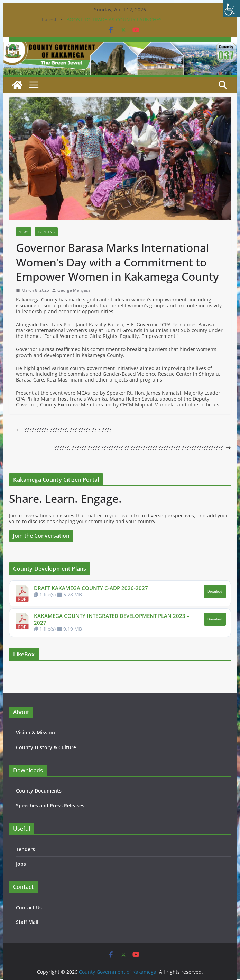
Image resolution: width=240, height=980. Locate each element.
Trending (46, 232)
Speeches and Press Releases (50, 806)
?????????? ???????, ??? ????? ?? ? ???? (64, 430)
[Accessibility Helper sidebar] (232, 8)
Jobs (21, 864)
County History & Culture (46, 747)
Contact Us (29, 907)
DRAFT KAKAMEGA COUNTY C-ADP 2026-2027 (91, 588)
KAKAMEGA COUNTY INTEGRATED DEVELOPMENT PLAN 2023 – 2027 (112, 619)
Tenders (25, 849)
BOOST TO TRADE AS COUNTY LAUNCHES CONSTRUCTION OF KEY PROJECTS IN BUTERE (119, 23)
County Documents (39, 791)
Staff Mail (27, 922)
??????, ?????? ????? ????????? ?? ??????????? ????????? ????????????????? (143, 448)
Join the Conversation (41, 536)
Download (215, 592)
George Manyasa (74, 290)
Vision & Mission (35, 732)
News (24, 232)
